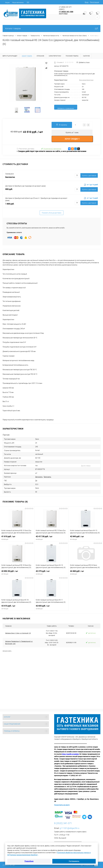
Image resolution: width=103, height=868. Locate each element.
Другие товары (86, 467)
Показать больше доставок (52, 214)
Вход (87, 2)
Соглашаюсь (74, 861)
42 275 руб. (51, 574)
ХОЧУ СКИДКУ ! (72, 140)
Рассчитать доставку (26, 150)
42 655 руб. (51, 609)
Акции (7, 2)
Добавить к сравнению (66, 108)
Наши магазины (18, 2)
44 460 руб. (86, 574)
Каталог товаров (51, 28)
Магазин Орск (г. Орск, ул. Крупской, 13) (18, 635)
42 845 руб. (86, 539)
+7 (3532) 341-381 (9, 865)
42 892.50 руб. (17, 574)
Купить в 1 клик (72, 134)
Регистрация (95, 2)
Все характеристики (86, 80)
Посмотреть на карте (62, 806)
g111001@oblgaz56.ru (70, 830)
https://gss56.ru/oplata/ (71, 756)
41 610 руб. (17, 539)
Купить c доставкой (89, 177)
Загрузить (39, 478)
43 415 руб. (17, 609)
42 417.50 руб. (51, 539)
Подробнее (29, 861)
